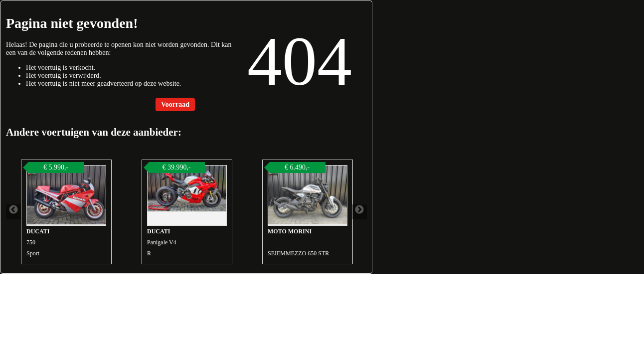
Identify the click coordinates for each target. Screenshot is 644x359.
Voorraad (175, 104)
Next (359, 212)
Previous (13, 212)
